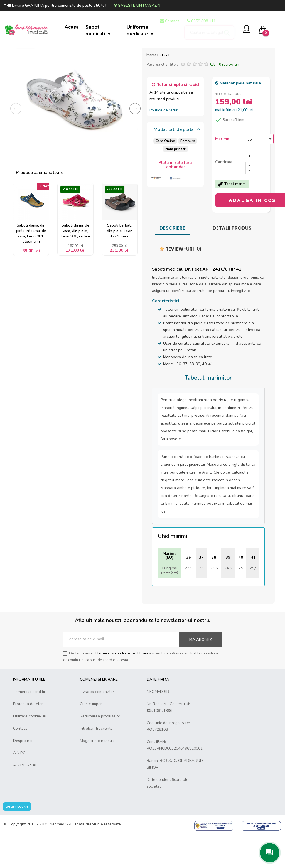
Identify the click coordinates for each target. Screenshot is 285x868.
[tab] (175, 162)
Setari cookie (17, 839)
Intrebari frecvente (96, 761)
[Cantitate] (257, 188)
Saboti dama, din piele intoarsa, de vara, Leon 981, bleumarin (31, 267)
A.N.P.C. (20, 785)
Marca (151, 88)
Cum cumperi (91, 736)
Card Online (165, 173)
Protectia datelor (28, 736)
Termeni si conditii (29, 724)
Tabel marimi (232, 217)
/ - (225, 97)
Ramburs (188, 173)
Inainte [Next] (135, 141)
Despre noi (23, 773)
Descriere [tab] (172, 261)
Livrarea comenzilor (97, 724)
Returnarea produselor (100, 749)
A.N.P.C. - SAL (25, 798)
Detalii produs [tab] (232, 261)
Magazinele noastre (97, 773)
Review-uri (180, 281)
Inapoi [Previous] (16, 141)
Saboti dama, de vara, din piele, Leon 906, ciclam (75, 264)
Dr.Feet (163, 88)
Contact (20, 761)
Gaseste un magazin (137, 5)
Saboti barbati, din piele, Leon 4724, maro (120, 264)
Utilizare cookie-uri (30, 749)
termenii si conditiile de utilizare (123, 686)
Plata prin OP (175, 181)
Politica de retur (164, 143)
